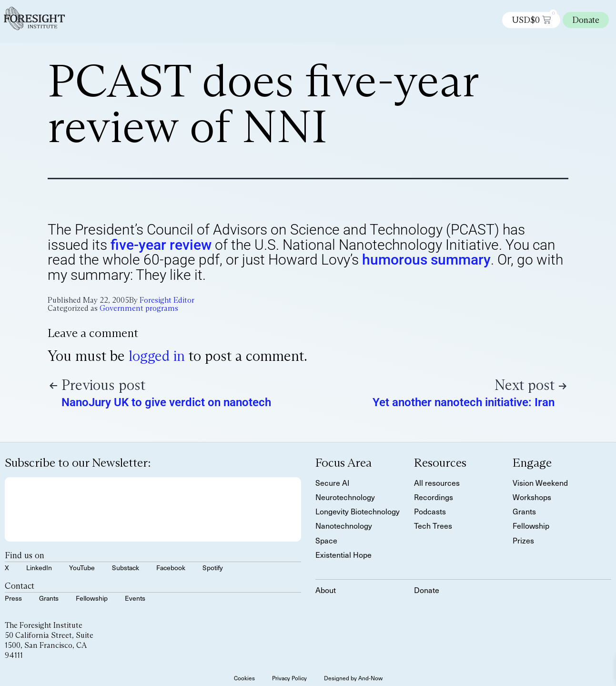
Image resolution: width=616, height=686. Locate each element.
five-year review (161, 245)
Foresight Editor (167, 300)
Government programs (139, 308)
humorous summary (426, 260)
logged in (157, 356)
